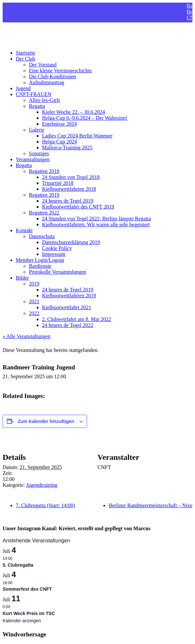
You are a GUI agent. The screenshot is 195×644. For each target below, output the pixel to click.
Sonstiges (39, 153)
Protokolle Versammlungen (57, 272)
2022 (34, 313)
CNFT (9, 30)
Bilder (22, 278)
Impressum (54, 254)
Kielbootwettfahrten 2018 (69, 189)
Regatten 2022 (44, 213)
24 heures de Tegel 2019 (68, 201)
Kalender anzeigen (22, 621)
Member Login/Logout (40, 260)
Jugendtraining (42, 485)
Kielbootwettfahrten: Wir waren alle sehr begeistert (96, 224)
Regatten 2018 (44, 171)
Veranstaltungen (33, 159)
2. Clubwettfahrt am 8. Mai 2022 (76, 319)
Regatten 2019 (44, 195)
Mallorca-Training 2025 (67, 148)
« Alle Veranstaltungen (26, 336)
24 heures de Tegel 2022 (68, 325)
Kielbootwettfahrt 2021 (67, 307)
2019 (34, 284)
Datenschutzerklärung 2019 (71, 242)
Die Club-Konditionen (53, 76)
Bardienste (40, 266)
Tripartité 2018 (58, 183)
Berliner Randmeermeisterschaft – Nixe (151, 505)
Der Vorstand (43, 65)
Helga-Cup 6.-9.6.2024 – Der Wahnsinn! (85, 118)
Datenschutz (42, 236)
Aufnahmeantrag (47, 82)
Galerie (37, 130)
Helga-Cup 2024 (59, 142)
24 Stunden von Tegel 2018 (71, 177)
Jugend (23, 88)
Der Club (25, 59)
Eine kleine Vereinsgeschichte (60, 71)
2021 (34, 301)
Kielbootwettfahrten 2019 (69, 296)
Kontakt (24, 230)
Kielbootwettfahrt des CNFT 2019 (78, 207)
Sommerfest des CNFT (27, 589)
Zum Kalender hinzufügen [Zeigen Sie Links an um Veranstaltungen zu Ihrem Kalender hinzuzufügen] (46, 421)
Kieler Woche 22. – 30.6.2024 (74, 112)
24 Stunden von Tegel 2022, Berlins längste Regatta (97, 219)
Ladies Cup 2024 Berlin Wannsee (77, 136)
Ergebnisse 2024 (59, 124)
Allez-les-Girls (44, 100)
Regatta (37, 106)
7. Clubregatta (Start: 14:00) (45, 505)
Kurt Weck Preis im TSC (29, 613)
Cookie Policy (57, 248)
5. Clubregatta (18, 565)
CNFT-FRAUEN (34, 94)
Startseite (26, 53)
